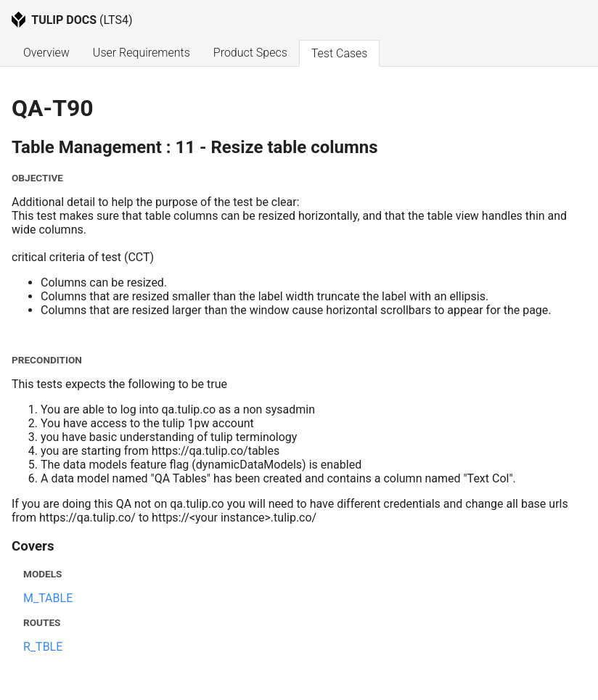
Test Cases (340, 53)
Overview (46, 53)
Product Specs (250, 53)
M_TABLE (48, 598)
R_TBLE (43, 647)
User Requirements (142, 53)
